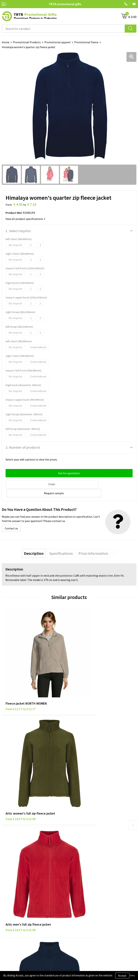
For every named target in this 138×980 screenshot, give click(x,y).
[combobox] (63, 29)
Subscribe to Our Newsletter (19, 900)
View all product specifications (25, 219)
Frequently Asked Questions (88, 815)
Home (6, 42)
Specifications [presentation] (61, 543)
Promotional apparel (57, 42)
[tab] (34, 543)
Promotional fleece (86, 42)
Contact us (11, 518)
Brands (6, 873)
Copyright (8, 895)
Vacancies (77, 878)
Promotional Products (27, 42)
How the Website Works (85, 826)
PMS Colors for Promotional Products (94, 837)
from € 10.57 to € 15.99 (88, 671)
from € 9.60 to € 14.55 (87, 754)
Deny (132, 975)
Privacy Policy (10, 878)
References (78, 884)
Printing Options (81, 831)
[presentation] (114, 543)
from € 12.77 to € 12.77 (21, 671)
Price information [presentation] (93, 543)
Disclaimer (8, 884)
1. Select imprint (18, 231)
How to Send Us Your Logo (87, 842)
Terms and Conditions (15, 889)
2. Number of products (23, 447)
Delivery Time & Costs (84, 820)
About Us (76, 873)
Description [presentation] (34, 543)
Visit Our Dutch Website (85, 889)
